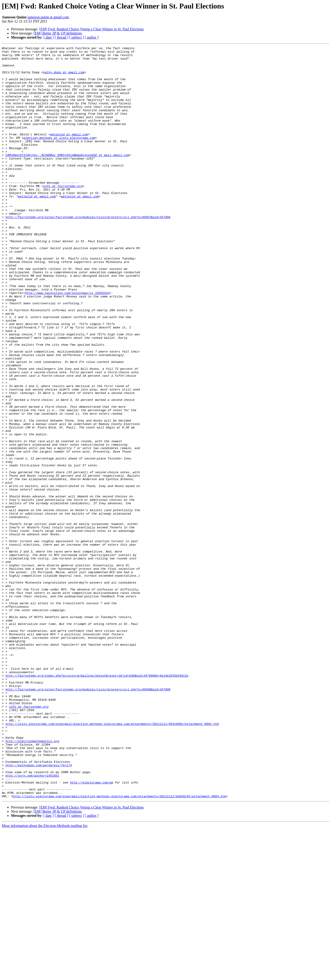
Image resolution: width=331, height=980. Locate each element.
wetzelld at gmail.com (69, 152)
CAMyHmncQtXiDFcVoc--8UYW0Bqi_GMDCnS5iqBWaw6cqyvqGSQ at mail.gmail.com (67, 177)
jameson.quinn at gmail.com (48, 17)
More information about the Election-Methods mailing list (45, 976)
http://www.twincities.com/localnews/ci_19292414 (67, 342)
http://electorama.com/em (91, 930)
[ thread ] (61, 37)
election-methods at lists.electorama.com (59, 156)
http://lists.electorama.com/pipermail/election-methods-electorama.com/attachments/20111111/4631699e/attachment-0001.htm (112, 860)
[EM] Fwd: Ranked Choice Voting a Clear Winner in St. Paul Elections (91, 29)
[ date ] (49, 37)
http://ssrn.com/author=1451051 (32, 922)
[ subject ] (77, 37)
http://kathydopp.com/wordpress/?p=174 (39, 909)
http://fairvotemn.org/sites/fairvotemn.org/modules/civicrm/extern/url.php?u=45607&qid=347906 (88, 251)
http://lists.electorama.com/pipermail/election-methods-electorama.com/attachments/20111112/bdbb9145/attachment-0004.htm (119, 946)
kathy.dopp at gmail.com (64, 78)
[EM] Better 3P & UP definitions (58, 33)
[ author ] (92, 37)
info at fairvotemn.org (63, 214)
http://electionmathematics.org (32, 880)
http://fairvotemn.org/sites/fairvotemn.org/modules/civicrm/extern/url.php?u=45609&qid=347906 (88, 818)
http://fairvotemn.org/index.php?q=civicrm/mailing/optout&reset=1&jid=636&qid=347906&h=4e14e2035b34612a (97, 802)
